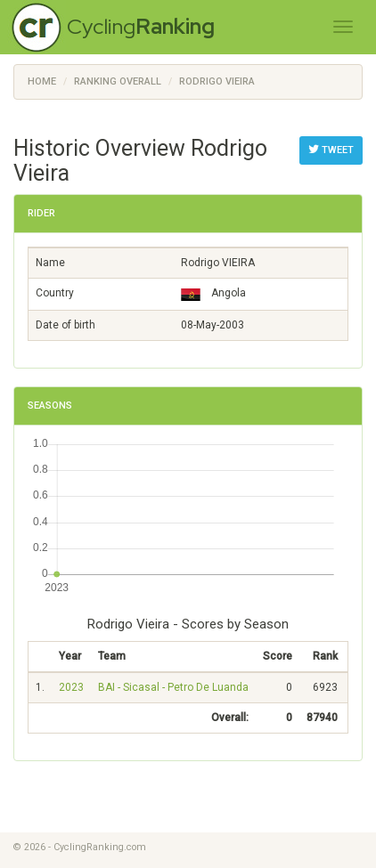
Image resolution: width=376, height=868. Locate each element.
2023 (71, 687)
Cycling (141, 26)
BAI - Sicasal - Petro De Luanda (173, 687)
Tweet (331, 150)
